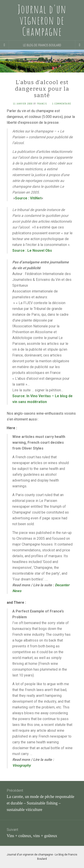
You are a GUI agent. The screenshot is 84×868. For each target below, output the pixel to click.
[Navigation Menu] (80, 45)
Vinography (22, 765)
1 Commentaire (62, 103)
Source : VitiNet (28, 198)
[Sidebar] (4, 45)
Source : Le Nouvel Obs (32, 251)
